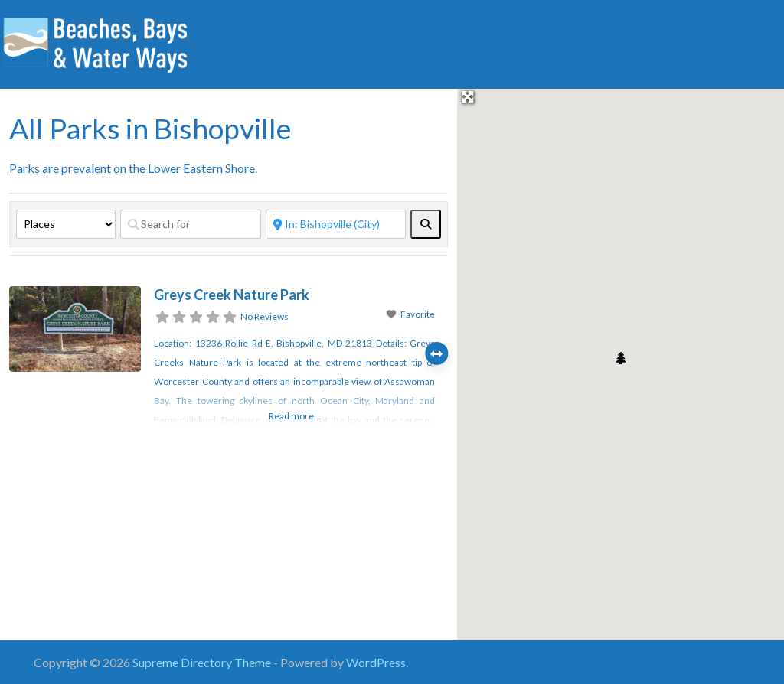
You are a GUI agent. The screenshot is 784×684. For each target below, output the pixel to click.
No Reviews (265, 316)
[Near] (336, 224)
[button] (621, 358)
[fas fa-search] (426, 224)
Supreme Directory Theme (203, 662)
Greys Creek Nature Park (232, 295)
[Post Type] (66, 224)
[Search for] (191, 224)
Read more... (295, 416)
